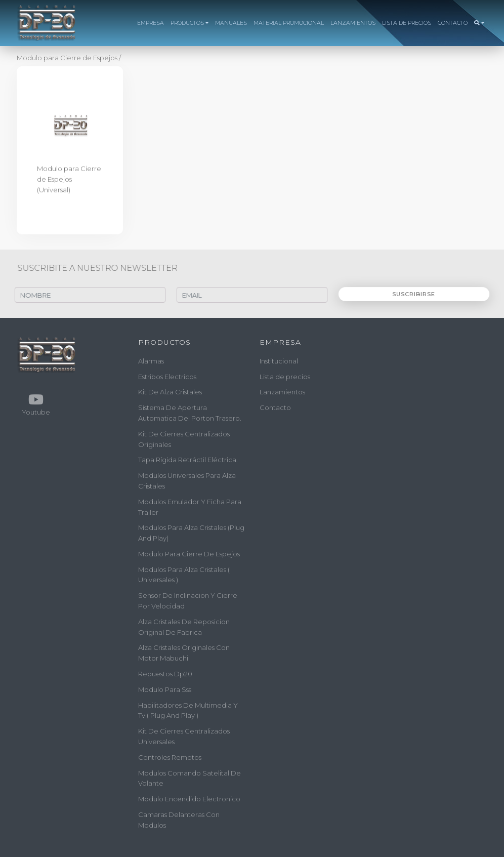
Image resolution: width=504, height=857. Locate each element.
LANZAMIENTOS (353, 23)
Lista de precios (285, 376)
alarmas (151, 361)
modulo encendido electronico (189, 799)
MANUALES (231, 23)
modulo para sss (165, 689)
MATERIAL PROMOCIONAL (289, 23)
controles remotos (170, 757)
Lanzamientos (282, 392)
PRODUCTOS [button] (187, 23)
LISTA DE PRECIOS (407, 23)
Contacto (275, 407)
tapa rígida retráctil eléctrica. (188, 460)
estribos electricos (167, 376)
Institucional (279, 361)
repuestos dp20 (165, 674)
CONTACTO (453, 23)
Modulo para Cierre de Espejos (68, 58)
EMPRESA (151, 23)
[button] (479, 23)
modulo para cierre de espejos (189, 554)
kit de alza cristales (170, 392)
